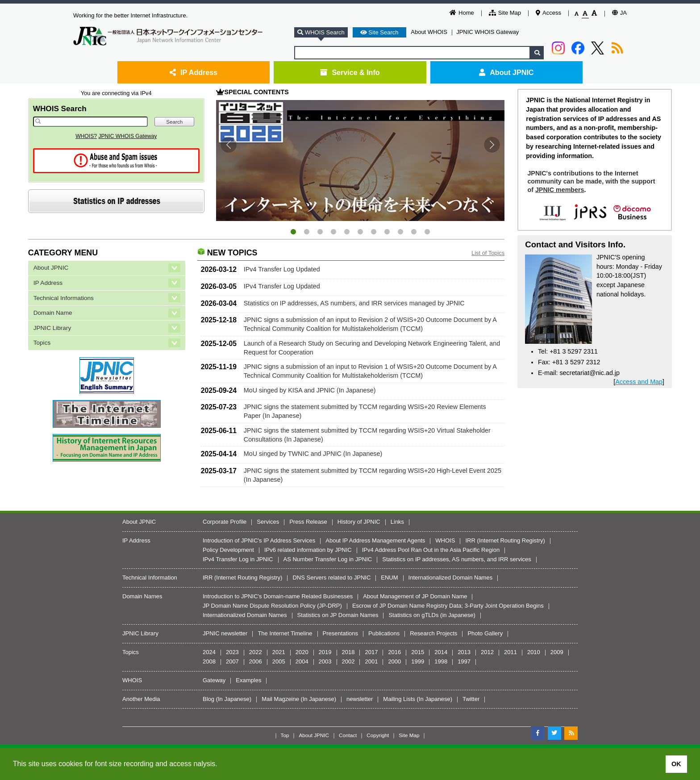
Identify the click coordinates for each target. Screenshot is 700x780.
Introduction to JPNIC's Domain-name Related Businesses (278, 596)
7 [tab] (374, 232)
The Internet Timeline (285, 633)
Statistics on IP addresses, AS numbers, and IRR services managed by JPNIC (354, 303)
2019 (325, 652)
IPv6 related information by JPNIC (308, 550)
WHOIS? (86, 136)
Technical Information (150, 578)
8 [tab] (387, 232)
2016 (394, 652)
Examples (248, 680)
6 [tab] (360, 232)
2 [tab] (307, 232)
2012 (487, 652)
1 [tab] (293, 232)
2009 (557, 652)
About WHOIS (429, 32)
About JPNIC (506, 72)
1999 (418, 661)
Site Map (505, 13)
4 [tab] (333, 232)
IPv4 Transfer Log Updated (282, 269)
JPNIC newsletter (225, 633)
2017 (371, 652)
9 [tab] (400, 232)
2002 (348, 661)
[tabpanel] (360, 161)
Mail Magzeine (280, 699)
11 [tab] (427, 232)
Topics (42, 343)
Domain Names (142, 596)
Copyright (378, 735)
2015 (418, 652)
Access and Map (639, 382)
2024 (209, 652)
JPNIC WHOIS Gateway (487, 32)
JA (619, 13)
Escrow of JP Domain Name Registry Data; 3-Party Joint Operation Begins (448, 606)
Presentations (341, 633)
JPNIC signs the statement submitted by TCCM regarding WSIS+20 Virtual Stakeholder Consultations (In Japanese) (367, 435)
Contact (348, 735)
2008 (209, 661)
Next (492, 145)
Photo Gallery (485, 633)
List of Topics (488, 253)
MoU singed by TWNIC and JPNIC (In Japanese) (313, 454)
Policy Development (228, 550)
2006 (256, 661)
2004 (302, 661)
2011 (510, 652)
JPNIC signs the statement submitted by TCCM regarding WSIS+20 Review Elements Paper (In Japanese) (365, 411)
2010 (534, 652)
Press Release (308, 522)
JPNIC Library (52, 328)
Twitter (471, 699)
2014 (441, 652)
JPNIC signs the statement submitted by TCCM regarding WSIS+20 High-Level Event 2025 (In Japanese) (373, 475)
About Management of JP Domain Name (415, 596)
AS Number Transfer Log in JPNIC (328, 559)
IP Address (194, 72)
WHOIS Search (60, 108)
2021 (279, 652)
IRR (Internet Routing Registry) (505, 540)
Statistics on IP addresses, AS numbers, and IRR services (457, 559)
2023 (232, 652)
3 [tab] (320, 232)
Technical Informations (64, 298)
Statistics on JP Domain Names (338, 615)
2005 (279, 661)
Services (268, 522)
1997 (464, 661)
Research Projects (433, 633)
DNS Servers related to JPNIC (331, 578)
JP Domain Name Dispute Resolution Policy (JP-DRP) (272, 606)
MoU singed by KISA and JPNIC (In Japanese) (310, 390)
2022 (256, 652)
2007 (232, 661)
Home (462, 13)
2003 (325, 661)
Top (285, 735)
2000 (394, 661)
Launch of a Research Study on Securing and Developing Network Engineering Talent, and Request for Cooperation (372, 348)
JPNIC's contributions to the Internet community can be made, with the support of (591, 181)
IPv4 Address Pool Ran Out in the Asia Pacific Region (431, 550)
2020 (302, 652)
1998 (441, 661)
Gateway (214, 680)
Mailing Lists (399, 699)
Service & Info (350, 72)
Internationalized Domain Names (451, 578)
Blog (208, 699)
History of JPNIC (359, 522)
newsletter (360, 699)
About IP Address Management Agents (375, 540)
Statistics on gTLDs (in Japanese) (432, 615)
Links (397, 522)
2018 (348, 652)
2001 (371, 661)
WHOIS (445, 540)
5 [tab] (347, 232)
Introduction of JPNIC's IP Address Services (259, 540)
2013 (464, 652)
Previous (229, 145)
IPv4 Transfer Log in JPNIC (238, 559)
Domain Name (53, 313)
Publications (384, 633)
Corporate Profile (225, 522)
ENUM (389, 578)
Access (548, 13)
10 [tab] (414, 232)
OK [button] (676, 764)
